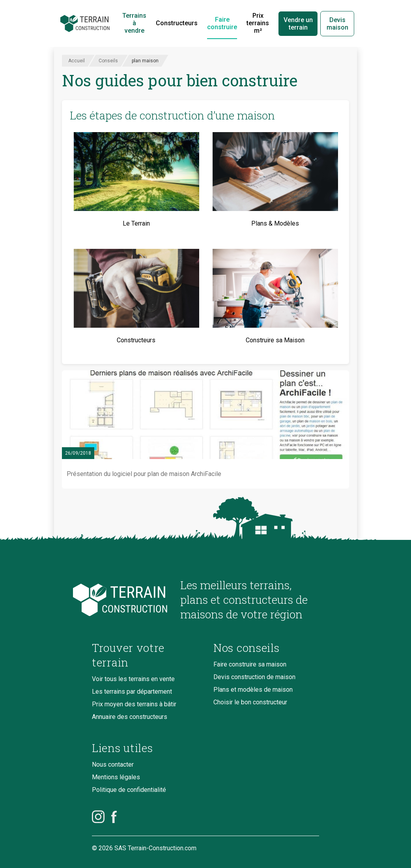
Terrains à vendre (134, 23)
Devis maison (337, 24)
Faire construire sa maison (250, 664)
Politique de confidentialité (129, 790)
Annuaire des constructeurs (130, 717)
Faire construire (222, 23)
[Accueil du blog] (130, 600)
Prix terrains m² (258, 23)
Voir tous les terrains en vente (133, 679)
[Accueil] (85, 24)
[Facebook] (114, 817)
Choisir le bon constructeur (250, 702)
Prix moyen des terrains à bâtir (134, 704)
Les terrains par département (132, 692)
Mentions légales (116, 777)
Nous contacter (113, 764)
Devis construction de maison (254, 677)
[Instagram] (98, 817)
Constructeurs (177, 23)
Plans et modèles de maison (253, 690)
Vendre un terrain (298, 24)
